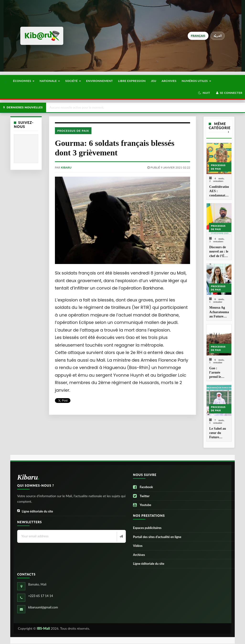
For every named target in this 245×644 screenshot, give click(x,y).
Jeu (154, 81)
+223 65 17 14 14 (41, 596)
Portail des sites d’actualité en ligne (157, 537)
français (198, 36)
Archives (169, 81)
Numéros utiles (196, 81)
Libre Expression (132, 81)
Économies (24, 81)
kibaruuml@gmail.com (43, 607)
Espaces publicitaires (147, 528)
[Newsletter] (121, 537)
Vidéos (138, 546)
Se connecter (229, 93)
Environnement (100, 81)
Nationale (50, 81)
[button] (204, 93)
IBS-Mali (43, 628)
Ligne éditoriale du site (35, 511)
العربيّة (218, 36)
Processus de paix (73, 131)
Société (73, 81)
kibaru (66, 167)
